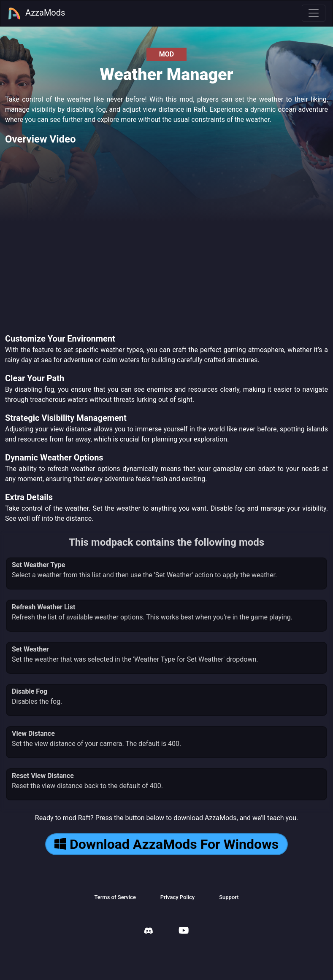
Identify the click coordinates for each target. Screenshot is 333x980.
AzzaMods (36, 13)
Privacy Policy (177, 897)
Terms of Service (115, 897)
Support (229, 897)
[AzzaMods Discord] (149, 932)
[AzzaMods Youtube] (184, 931)
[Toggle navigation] (314, 13)
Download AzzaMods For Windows (166, 844)
